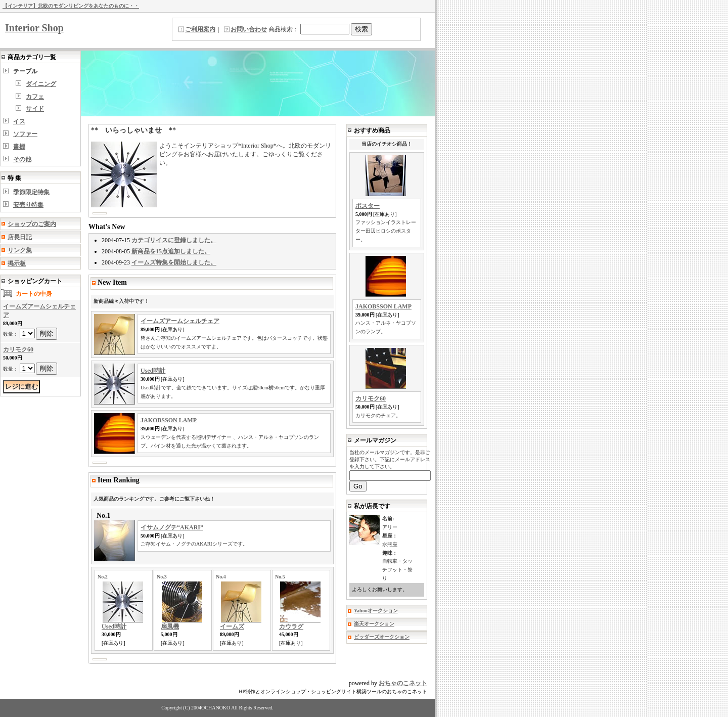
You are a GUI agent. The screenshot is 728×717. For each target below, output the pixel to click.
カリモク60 (18, 349)
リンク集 (20, 250)
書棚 (19, 147)
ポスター (368, 206)
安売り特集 (28, 205)
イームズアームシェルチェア (180, 321)
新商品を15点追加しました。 (171, 251)
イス (19, 121)
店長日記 (20, 237)
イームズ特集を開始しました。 (174, 262)
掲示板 (17, 263)
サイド (35, 109)
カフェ (35, 97)
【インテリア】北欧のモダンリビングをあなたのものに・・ (71, 6)
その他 (22, 159)
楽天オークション (374, 624)
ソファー (25, 134)
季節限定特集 (31, 192)
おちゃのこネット (403, 683)
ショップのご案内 (32, 224)
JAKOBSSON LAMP (169, 420)
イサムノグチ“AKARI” (172, 527)
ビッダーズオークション (382, 637)
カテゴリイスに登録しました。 (174, 240)
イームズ (232, 626)
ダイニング (41, 84)
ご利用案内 (200, 29)
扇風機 (170, 626)
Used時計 (153, 371)
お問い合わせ (249, 29)
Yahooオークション (376, 611)
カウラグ (291, 626)
